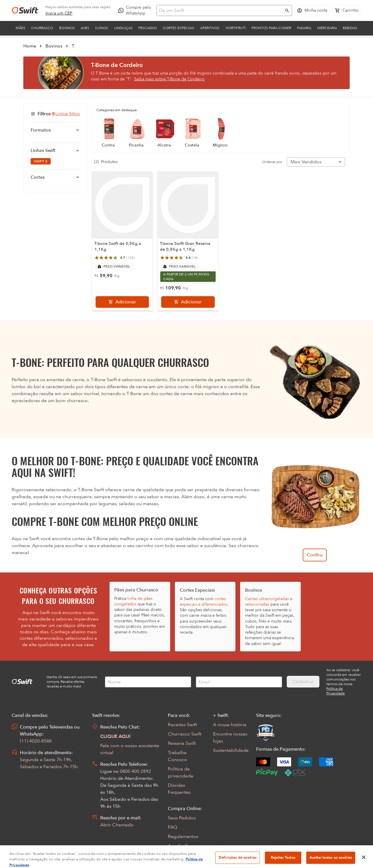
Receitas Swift (182, 725)
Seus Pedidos (182, 818)
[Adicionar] (122, 302)
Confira (315, 555)
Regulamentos (183, 837)
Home (30, 46)
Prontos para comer (271, 28)
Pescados (148, 28)
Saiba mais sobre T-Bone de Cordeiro (169, 79)
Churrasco (42, 28)
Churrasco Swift (185, 734)
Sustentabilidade (231, 750)
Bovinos (67, 28)
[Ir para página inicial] (25, 10)
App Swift (178, 846)
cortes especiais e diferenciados (204, 602)
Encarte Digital (183, 855)
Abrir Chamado (117, 825)
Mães (21, 28)
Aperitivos (210, 28)
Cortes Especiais (179, 28)
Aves (85, 28)
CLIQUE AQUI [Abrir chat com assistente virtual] (115, 736)
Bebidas (350, 28)
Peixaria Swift (182, 743)
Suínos (102, 28)
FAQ (173, 827)
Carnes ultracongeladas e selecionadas (269, 602)
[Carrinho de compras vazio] (347, 10)
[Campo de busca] (220, 10)
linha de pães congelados (133, 601)
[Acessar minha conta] (312, 10)
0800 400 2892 (135, 771)
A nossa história (230, 725)
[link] (59, 13)
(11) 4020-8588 (36, 741)
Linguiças (123, 28)
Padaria (304, 28)
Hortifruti (236, 28)
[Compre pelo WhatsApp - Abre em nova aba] (136, 10)
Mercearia (327, 28)
